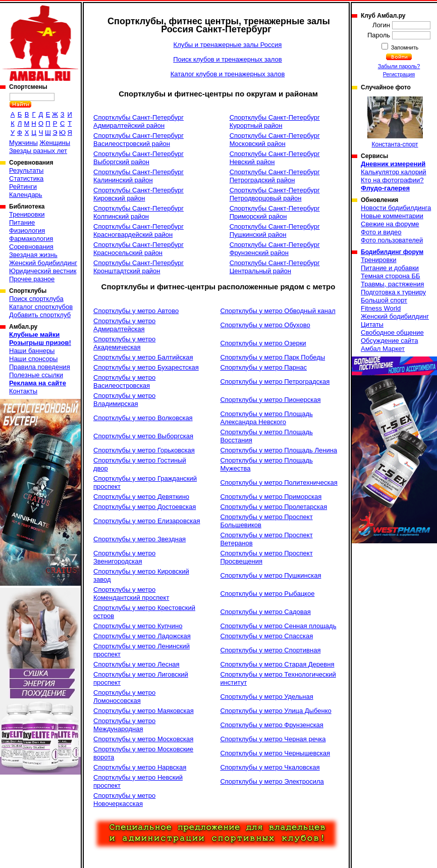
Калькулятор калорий (394, 172)
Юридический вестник (43, 271)
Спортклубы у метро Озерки (263, 343)
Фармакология (31, 239)
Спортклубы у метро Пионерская (270, 400)
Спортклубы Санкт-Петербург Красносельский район (139, 249)
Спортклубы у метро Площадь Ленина (279, 450)
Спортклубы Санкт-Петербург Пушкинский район (275, 231)
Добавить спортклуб (40, 315)
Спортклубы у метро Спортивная (270, 650)
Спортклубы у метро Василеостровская (124, 381)
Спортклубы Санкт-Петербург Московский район (275, 140)
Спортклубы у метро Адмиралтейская (124, 325)
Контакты (23, 391)
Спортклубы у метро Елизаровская (147, 521)
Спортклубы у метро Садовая (265, 612)
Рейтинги (23, 187)
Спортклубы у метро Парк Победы (272, 357)
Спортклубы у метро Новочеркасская (124, 800)
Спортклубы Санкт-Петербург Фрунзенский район (275, 249)
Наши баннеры (32, 351)
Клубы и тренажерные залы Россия (228, 45)
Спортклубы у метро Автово (136, 311)
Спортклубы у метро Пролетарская (274, 507)
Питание (22, 222)
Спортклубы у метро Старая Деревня (277, 664)
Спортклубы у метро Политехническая (279, 482)
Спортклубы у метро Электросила (272, 781)
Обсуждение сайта (389, 341)
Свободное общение (392, 333)
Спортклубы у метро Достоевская (145, 507)
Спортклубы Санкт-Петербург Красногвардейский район (139, 231)
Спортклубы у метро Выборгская (143, 436)
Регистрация (399, 74)
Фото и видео (381, 232)
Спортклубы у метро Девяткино (141, 497)
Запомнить (404, 47)
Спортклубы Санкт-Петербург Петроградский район (275, 176)
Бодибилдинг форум (392, 252)
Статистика (26, 178)
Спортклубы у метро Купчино (138, 626)
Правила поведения (40, 367)
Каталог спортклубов (41, 307)
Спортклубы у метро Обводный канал (278, 311)
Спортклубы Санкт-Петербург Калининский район (139, 176)
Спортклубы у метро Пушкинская (270, 575)
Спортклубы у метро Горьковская (144, 450)
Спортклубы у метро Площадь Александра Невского (266, 418)
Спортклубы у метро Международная (124, 725)
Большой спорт (384, 300)
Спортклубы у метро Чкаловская (270, 767)
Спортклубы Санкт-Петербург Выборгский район (139, 158)
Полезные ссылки (36, 375)
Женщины (55, 143)
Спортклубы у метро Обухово (265, 325)
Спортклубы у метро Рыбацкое (267, 594)
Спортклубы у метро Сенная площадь (278, 626)
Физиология (27, 231)
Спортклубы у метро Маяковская (144, 711)
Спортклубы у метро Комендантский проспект (131, 594)
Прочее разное (32, 279)
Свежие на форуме (390, 224)
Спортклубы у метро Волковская (143, 418)
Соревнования (31, 247)
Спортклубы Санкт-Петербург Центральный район (275, 267)
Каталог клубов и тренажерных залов (228, 74)
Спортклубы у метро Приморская (271, 497)
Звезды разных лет (38, 151)
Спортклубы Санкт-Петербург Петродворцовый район (275, 194)
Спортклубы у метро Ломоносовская (124, 697)
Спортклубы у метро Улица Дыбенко (276, 711)
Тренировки (27, 214)
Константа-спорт (395, 122)
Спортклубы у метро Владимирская (124, 400)
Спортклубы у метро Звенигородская (124, 557)
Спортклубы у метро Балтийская (143, 357)
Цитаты (372, 324)
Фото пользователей (392, 240)
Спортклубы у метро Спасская (266, 636)
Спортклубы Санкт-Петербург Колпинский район (139, 212)
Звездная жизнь (33, 255)
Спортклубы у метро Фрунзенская (272, 725)
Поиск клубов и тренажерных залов (227, 59)
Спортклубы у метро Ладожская (142, 636)
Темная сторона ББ (391, 276)
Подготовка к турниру (393, 292)
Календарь (26, 195)
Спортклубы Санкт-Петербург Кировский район (139, 194)
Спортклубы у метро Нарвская (140, 767)
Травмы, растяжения (392, 284)
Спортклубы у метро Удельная (266, 697)
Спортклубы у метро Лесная (136, 664)
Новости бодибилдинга (396, 208)
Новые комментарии (392, 216)
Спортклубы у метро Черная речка (273, 739)
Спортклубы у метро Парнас (263, 367)
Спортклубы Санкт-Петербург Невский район (275, 158)
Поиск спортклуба (36, 299)
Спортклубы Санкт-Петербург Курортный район (275, 121)
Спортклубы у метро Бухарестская (146, 367)
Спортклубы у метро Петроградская (275, 381)
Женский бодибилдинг (43, 263)
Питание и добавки (390, 268)
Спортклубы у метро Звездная (140, 539)
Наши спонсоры (33, 359)
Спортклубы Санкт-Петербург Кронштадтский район (139, 267)
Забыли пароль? (399, 66)
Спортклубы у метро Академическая (124, 343)
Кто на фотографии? (392, 180)
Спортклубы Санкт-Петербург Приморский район (275, 212)
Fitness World (381, 308)
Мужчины (23, 143)
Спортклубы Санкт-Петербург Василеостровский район (139, 140)
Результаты (26, 170)
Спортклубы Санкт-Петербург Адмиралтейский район (139, 121)
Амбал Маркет (383, 349)
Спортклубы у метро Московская (143, 739)
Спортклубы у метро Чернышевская (275, 753)
